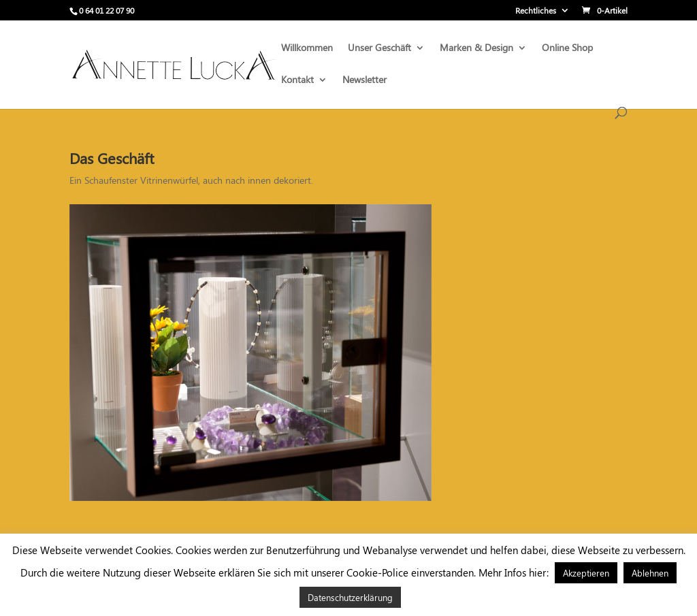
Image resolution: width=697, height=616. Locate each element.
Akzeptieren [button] (586, 573)
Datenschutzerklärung (350, 597)
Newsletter (364, 80)
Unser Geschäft (379, 48)
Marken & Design (476, 48)
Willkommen (307, 48)
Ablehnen (650, 573)
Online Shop (567, 48)
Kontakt (297, 80)
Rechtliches (536, 11)
